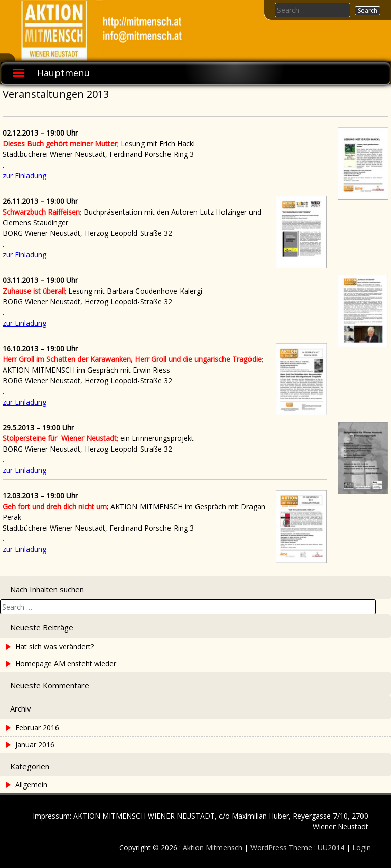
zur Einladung (24, 176)
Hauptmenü (63, 73)
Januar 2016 (35, 744)
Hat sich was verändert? (54, 647)
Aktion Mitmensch (213, 847)
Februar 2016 (37, 728)
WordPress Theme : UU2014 (297, 847)
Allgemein (31, 785)
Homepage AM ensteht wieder (66, 663)
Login (361, 847)
